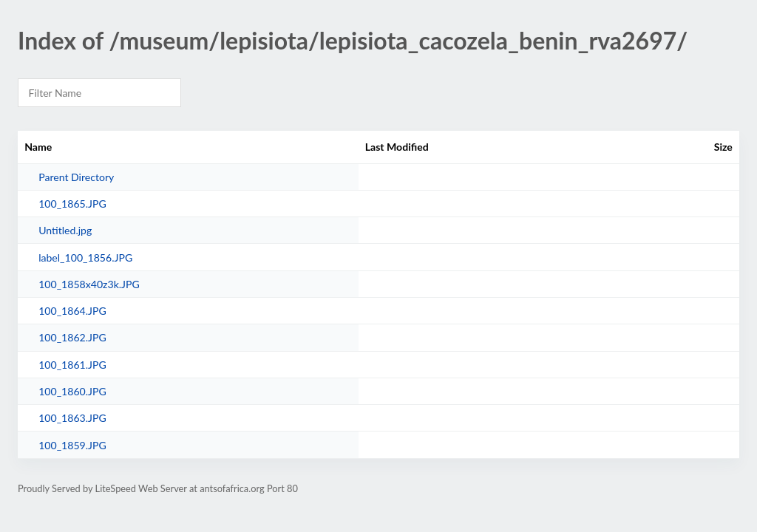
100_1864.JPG (72, 311)
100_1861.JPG (72, 365)
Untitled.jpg (65, 230)
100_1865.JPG (72, 204)
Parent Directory (76, 177)
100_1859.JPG (72, 445)
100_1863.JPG (72, 418)
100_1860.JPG (72, 391)
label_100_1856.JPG (85, 258)
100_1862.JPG (72, 337)
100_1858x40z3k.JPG (89, 284)
